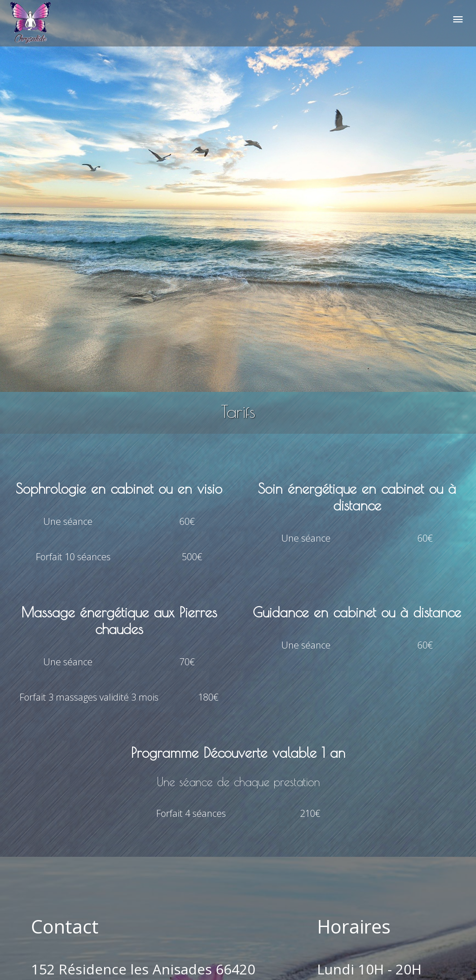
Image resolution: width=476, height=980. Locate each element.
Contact (65, 926)
